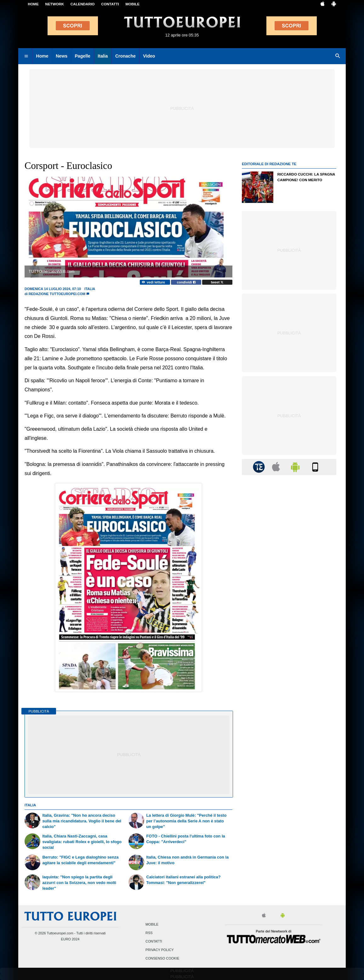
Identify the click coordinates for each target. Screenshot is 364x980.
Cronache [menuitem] (125, 56)
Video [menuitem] (149, 56)
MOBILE (132, 4)
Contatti (154, 941)
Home (33, 4)
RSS (149, 933)
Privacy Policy (160, 950)
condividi (186, 282)
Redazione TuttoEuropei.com (57, 294)
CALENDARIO (83, 4)
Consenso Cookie (162, 959)
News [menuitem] (62, 56)
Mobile (152, 924)
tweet (217, 282)
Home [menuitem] (42, 56)
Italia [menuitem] (103, 56)
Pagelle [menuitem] (82, 56)
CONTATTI (110, 4)
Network (55, 4)
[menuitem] (26, 56)
